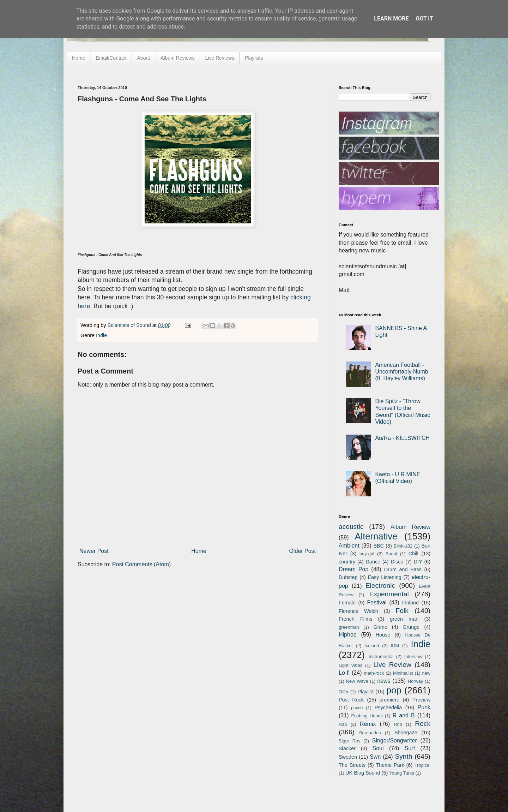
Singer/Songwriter (395, 741)
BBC (379, 546)
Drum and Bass (403, 569)
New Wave (357, 681)
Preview (421, 700)
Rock (423, 724)
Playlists (254, 58)
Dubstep (348, 577)
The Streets (352, 765)
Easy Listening (385, 577)
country (347, 562)
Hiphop (348, 635)
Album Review (410, 527)
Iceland (372, 646)
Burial (391, 554)
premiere (390, 700)
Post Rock (351, 700)
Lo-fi (344, 673)
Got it (424, 19)
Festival (377, 602)
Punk (424, 707)
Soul (378, 748)
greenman (349, 627)
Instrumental (381, 656)
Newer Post (94, 551)
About (144, 58)
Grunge (411, 627)
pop (394, 690)
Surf (410, 748)
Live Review (392, 665)
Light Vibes (350, 665)
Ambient (349, 546)
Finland (410, 603)
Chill (413, 554)
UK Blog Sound (363, 773)
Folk (402, 611)
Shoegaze (406, 733)
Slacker (347, 748)
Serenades (370, 733)
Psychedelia (388, 707)
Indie (101, 335)
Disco (397, 562)
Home (78, 58)
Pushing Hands (367, 716)
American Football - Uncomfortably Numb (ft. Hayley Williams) (401, 372)
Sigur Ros (349, 741)
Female (347, 603)
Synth (403, 756)
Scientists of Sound (130, 325)
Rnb (398, 724)
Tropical (422, 765)
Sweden (348, 757)
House (383, 635)
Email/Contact (111, 58)
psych (357, 708)
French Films (355, 619)
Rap (343, 724)
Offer (344, 692)
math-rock (374, 673)
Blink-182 (403, 546)
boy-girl (367, 554)
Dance (373, 562)
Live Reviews (220, 58)
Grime (380, 627)
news (384, 681)
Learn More (391, 19)
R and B (404, 715)
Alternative (376, 536)
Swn (375, 757)
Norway (415, 681)
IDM (395, 646)
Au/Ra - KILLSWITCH (402, 438)
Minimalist (403, 673)
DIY (418, 562)
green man (404, 619)
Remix (368, 724)
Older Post (302, 551)
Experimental (389, 594)
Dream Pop (353, 569)
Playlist (365, 692)
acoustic (351, 527)
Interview (413, 656)
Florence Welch (358, 611)
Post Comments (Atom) (141, 564)
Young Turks (402, 773)
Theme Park (390, 765)
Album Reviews (177, 58)
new (426, 673)
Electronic (380, 586)
